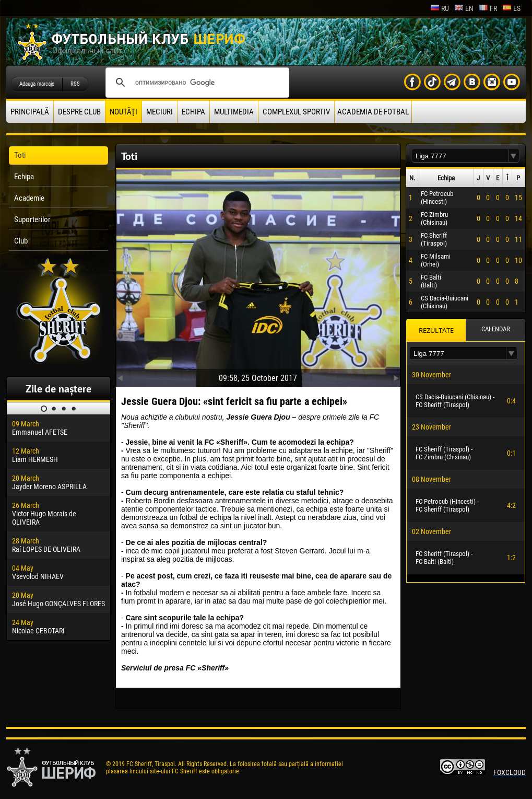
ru (440, 8)
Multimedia (234, 112)
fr (488, 8)
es (511, 8)
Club (21, 241)
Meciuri (159, 112)
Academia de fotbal (373, 112)
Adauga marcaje (37, 84)
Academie (29, 198)
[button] (514, 156)
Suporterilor (32, 219)
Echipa (193, 112)
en (464, 8)
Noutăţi (123, 112)
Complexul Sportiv (296, 112)
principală (30, 112)
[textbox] (460, 156)
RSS (75, 84)
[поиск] (196, 83)
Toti (20, 155)
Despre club (79, 112)
